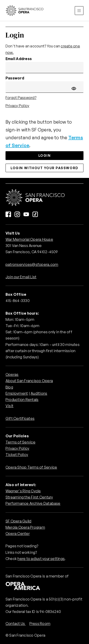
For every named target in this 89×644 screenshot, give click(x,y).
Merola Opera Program (25, 527)
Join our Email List (21, 277)
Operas (12, 374)
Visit (9, 406)
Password (15, 78)
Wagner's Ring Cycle (23, 491)
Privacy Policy (17, 106)
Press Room (40, 624)
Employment (17, 393)
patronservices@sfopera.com (32, 264)
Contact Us (16, 624)
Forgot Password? (21, 98)
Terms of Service (20, 442)
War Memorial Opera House (29, 239)
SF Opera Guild (18, 521)
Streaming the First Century (29, 497)
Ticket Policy (17, 455)
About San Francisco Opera (29, 381)
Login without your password (44, 168)
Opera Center (18, 534)
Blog (9, 387)
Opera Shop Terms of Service (31, 467)
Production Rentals (22, 400)
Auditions (39, 393)
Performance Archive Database (33, 503)
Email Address (19, 59)
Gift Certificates (20, 418)
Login (45, 155)
